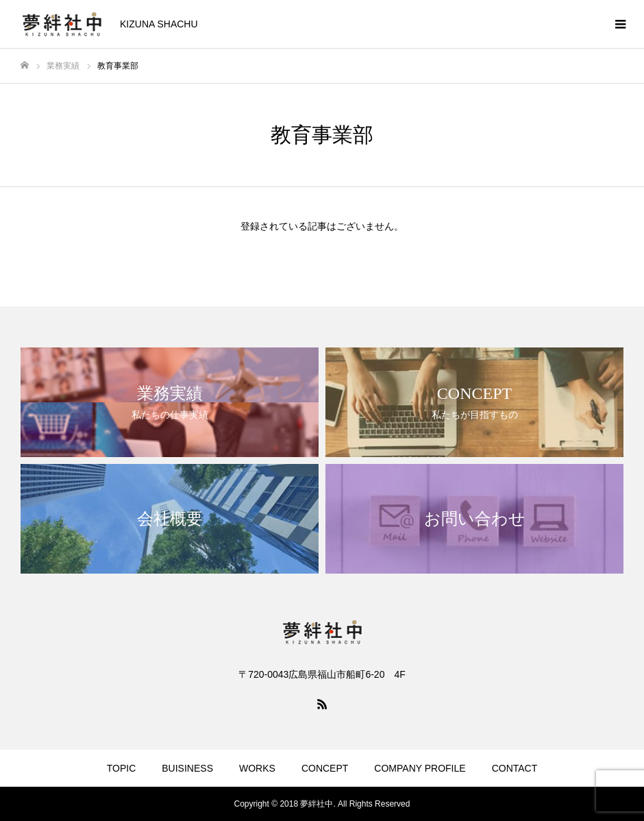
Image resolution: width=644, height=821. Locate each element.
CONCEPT (325, 768)
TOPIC (122, 768)
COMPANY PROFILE (420, 768)
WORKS (257, 768)
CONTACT (515, 768)
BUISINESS (187, 768)
